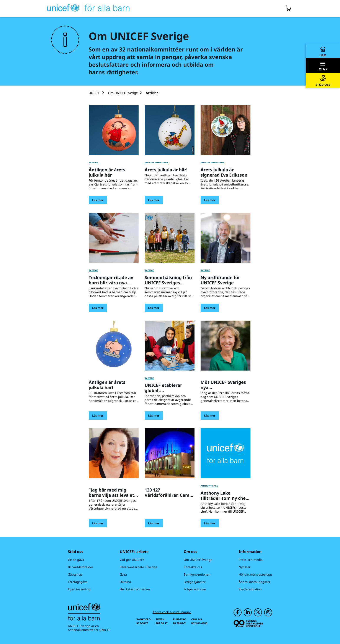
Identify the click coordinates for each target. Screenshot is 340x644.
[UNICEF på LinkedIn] (248, 612)
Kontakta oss (193, 567)
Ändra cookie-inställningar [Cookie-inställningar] (172, 612)
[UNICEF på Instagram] (268, 612)
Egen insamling (79, 589)
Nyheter (245, 567)
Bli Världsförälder (81, 567)
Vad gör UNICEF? (132, 560)
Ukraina (125, 582)
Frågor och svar (195, 589)
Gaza (123, 574)
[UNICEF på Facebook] (238, 612)
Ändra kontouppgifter (255, 582)
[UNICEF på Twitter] (258, 612)
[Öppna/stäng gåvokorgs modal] (289, 8)
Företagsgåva (78, 582)
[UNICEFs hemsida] (80, 8)
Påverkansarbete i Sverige (139, 567)
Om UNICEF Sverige (198, 560)
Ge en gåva (76, 560)
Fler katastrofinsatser (135, 589)
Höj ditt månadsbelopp (255, 574)
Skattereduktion (250, 589)
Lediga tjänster (195, 582)
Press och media (251, 560)
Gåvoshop (75, 574)
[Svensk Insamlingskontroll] (248, 623)
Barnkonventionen (197, 574)
